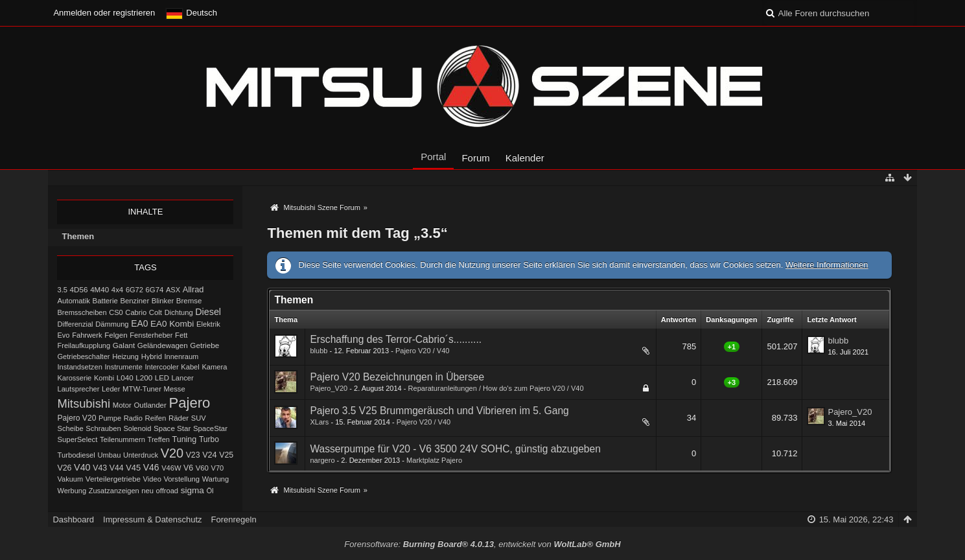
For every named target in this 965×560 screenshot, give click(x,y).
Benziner (134, 301)
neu (147, 491)
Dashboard (73, 519)
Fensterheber (151, 335)
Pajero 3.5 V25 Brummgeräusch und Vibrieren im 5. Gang (439, 411)
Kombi (104, 378)
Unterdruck (141, 455)
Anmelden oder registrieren (104, 13)
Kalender (525, 158)
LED (162, 378)
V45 (133, 468)
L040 (125, 378)
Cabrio (136, 312)
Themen (78, 236)
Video (152, 479)
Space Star (172, 428)
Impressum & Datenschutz (152, 519)
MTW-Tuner (142, 389)
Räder (179, 418)
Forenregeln (234, 519)
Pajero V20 (76, 418)
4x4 (118, 290)
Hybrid (152, 356)
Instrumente (123, 367)
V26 (64, 468)
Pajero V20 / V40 (423, 351)
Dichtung (179, 312)
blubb (319, 351)
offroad (167, 491)
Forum (475, 158)
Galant (124, 345)
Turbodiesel (76, 455)
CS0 (116, 312)
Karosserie (74, 378)
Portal (433, 157)
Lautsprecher (78, 389)
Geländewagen (163, 345)
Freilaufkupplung (84, 345)
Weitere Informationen (827, 265)
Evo (63, 335)
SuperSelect (77, 439)
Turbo (209, 439)
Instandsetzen (79, 367)
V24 (209, 455)
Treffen (159, 439)
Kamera (214, 367)
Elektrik (208, 324)
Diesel (208, 312)
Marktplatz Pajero (434, 460)
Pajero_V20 (329, 388)
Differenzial (75, 324)
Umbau (109, 455)
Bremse (189, 301)
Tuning (185, 439)
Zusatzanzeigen (114, 491)
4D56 (79, 289)
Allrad (193, 289)
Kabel (190, 367)
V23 (193, 455)
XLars (319, 422)
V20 (172, 453)
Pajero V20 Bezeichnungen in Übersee (397, 377)
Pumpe (110, 418)
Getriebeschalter (83, 356)
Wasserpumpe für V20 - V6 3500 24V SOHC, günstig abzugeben (455, 449)
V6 (188, 468)
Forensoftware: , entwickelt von (482, 544)
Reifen (155, 418)
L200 (144, 378)
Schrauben (103, 428)
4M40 (99, 290)
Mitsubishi (84, 403)
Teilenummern (122, 439)
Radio (133, 418)
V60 (202, 468)
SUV (199, 418)
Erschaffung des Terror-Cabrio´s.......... (396, 339)
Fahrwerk (87, 335)
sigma (192, 490)
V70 (218, 468)
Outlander (150, 405)
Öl (210, 491)
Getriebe (204, 345)
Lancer (183, 378)
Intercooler (161, 367)
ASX (173, 290)
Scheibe (70, 428)
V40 (82, 467)
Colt (156, 312)
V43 (100, 468)
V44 (117, 468)
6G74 (155, 290)
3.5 (62, 290)
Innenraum (181, 356)
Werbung (72, 491)
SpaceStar (210, 428)
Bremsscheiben (82, 312)
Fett (181, 335)
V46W (171, 468)
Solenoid (137, 428)
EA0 (139, 323)
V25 (226, 455)
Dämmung (112, 324)
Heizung (125, 356)
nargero (322, 460)
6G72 (134, 290)
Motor (122, 405)
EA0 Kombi (172, 324)
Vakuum (70, 479)
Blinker (163, 301)
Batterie (105, 301)
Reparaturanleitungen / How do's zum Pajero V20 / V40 (496, 388)
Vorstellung (181, 479)
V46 (151, 467)
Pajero (189, 403)
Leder (111, 389)
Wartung (215, 479)
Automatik (74, 301)
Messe (175, 389)
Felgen (116, 335)
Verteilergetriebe (113, 479)
